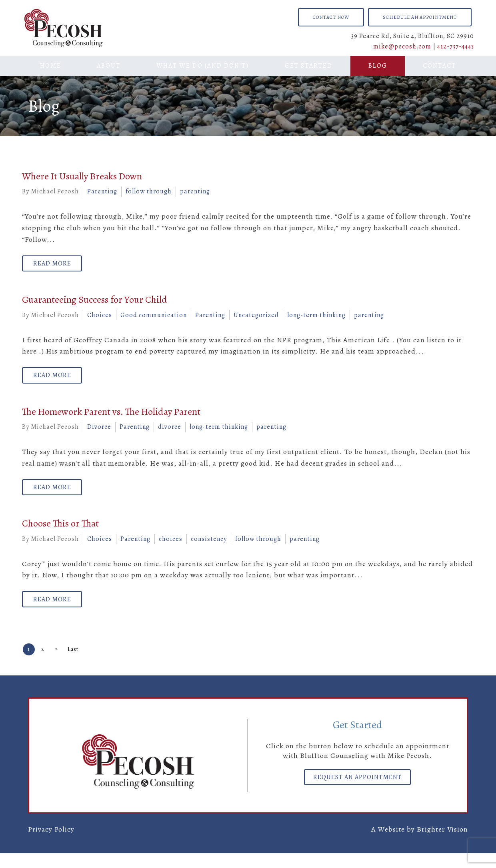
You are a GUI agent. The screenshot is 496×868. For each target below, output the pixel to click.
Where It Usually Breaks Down (82, 176)
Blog (378, 66)
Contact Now (331, 17)
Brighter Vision (442, 844)
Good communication (154, 319)
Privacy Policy (51, 844)
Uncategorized (256, 319)
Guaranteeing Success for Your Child (95, 303)
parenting (195, 191)
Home (51, 66)
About (109, 66)
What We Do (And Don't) (203, 66)
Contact (439, 66)
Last (82, 664)
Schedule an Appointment (420, 17)
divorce (170, 434)
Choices (100, 319)
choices (171, 550)
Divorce (99, 434)
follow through (149, 191)
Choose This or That (60, 534)
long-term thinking (316, 319)
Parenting (102, 191)
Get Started (309, 66)
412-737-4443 (456, 46)
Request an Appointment (357, 794)
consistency (209, 550)
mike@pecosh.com (402, 46)
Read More (56, 265)
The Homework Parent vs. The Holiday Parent (111, 419)
